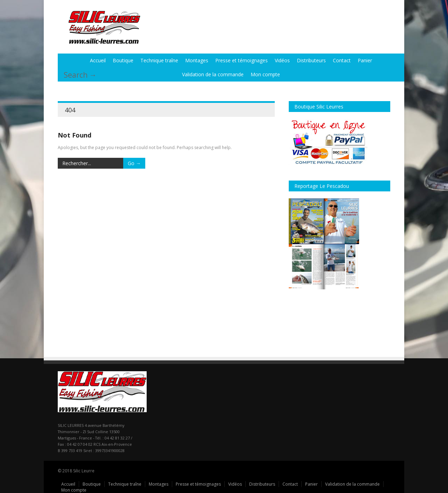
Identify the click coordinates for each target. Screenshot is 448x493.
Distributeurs (311, 60)
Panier (365, 60)
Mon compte (265, 74)
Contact (342, 60)
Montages (197, 60)
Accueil (98, 60)
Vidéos (282, 60)
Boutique (123, 60)
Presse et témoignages (241, 60)
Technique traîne (159, 60)
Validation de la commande (213, 74)
